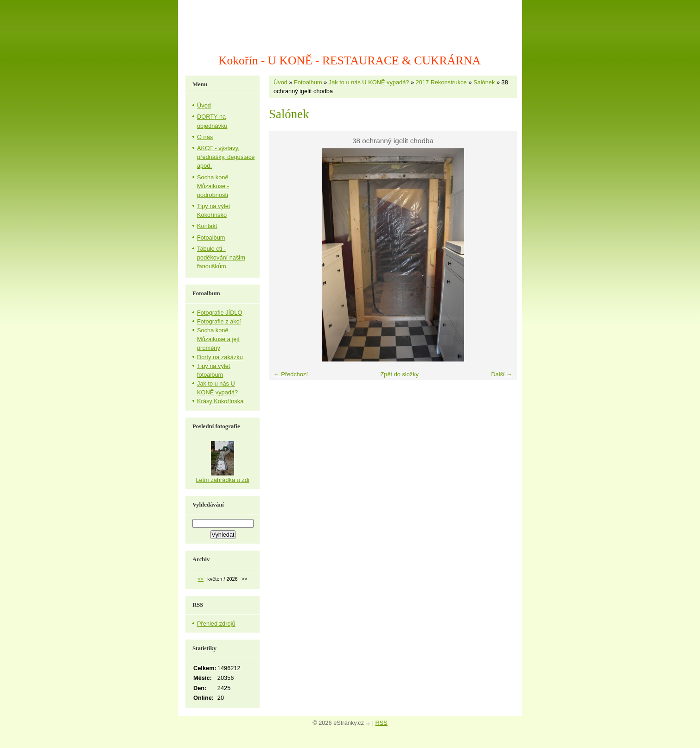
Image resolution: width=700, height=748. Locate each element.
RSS (382, 723)
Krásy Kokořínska (220, 401)
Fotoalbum (308, 82)
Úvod (280, 82)
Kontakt (207, 226)
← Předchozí (291, 374)
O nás (205, 137)
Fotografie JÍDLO (220, 313)
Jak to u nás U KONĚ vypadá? (369, 82)
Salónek (484, 82)
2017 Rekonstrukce (442, 82)
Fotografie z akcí (219, 321)
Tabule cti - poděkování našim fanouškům (221, 257)
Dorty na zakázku (220, 357)
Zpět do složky (399, 374)
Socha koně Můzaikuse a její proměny (218, 339)
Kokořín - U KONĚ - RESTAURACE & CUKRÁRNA (350, 60)
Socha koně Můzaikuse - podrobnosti (213, 186)
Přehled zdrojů (216, 624)
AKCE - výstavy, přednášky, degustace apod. (226, 157)
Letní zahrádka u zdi (222, 480)
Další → (502, 374)
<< (201, 579)
